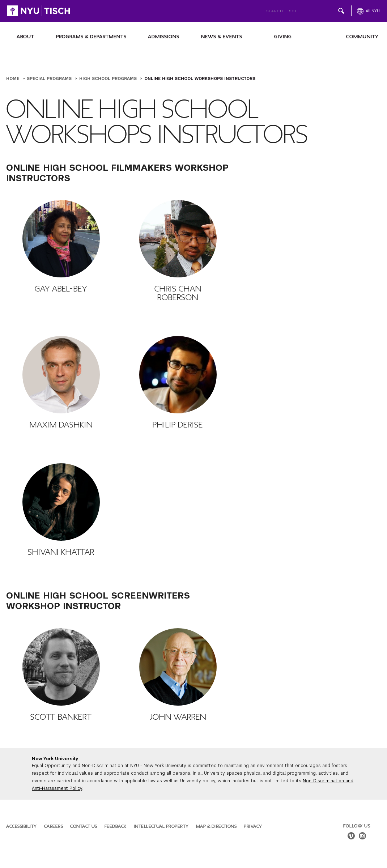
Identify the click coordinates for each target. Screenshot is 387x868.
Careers (54, 826)
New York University (55, 759)
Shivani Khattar (61, 552)
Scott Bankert (61, 717)
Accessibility (22, 826)
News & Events (222, 37)
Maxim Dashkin (61, 425)
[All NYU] (368, 11)
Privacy (253, 826)
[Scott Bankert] (61, 667)
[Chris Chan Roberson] (178, 239)
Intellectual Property (161, 826)
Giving (283, 37)
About (25, 37)
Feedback (116, 826)
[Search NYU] (305, 10)
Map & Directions (216, 826)
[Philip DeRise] (178, 375)
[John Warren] (178, 667)
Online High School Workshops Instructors (200, 78)
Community (362, 37)
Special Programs (50, 78)
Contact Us (84, 826)
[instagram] (362, 837)
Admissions (164, 37)
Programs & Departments (91, 37)
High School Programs (109, 78)
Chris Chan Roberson (178, 293)
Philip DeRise (178, 425)
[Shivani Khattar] (61, 502)
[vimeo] (351, 837)
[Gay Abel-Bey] (61, 239)
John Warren (178, 717)
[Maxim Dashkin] (61, 375)
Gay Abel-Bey (61, 289)
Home (13, 78)
